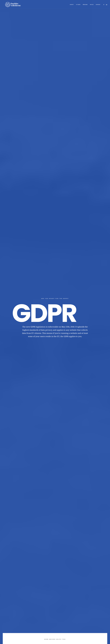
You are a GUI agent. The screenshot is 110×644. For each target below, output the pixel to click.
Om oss (92, 5)
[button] (104, 5)
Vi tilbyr (78, 5)
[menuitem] (72, 5)
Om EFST (72, 5)
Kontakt (98, 5)
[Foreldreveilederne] (11, 5)
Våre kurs (85, 5)
